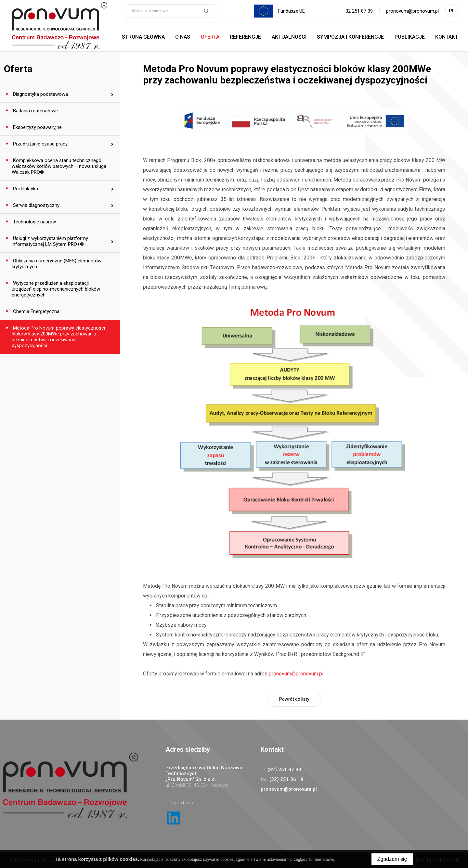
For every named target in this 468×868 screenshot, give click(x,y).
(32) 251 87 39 (284, 770)
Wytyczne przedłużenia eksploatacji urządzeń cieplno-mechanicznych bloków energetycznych (56, 289)
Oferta (210, 37)
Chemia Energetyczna (36, 311)
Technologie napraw (34, 222)
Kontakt (447, 37)
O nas (183, 37)
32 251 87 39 (359, 11)
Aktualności (289, 37)
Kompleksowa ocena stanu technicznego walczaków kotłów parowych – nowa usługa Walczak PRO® (59, 166)
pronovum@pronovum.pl (412, 11)
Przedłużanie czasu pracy (40, 144)
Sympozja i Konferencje (350, 37)
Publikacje (410, 37)
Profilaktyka (25, 189)
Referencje (245, 37)
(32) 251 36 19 (286, 779)
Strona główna (143, 37)
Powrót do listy (294, 699)
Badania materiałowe (35, 111)
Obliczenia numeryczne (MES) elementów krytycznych (57, 264)
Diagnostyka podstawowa (40, 94)
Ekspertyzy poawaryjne (37, 127)
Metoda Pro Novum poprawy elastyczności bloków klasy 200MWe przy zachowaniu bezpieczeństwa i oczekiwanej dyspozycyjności (58, 337)
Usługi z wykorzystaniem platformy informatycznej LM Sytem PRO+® (50, 241)
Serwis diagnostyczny (36, 205)
